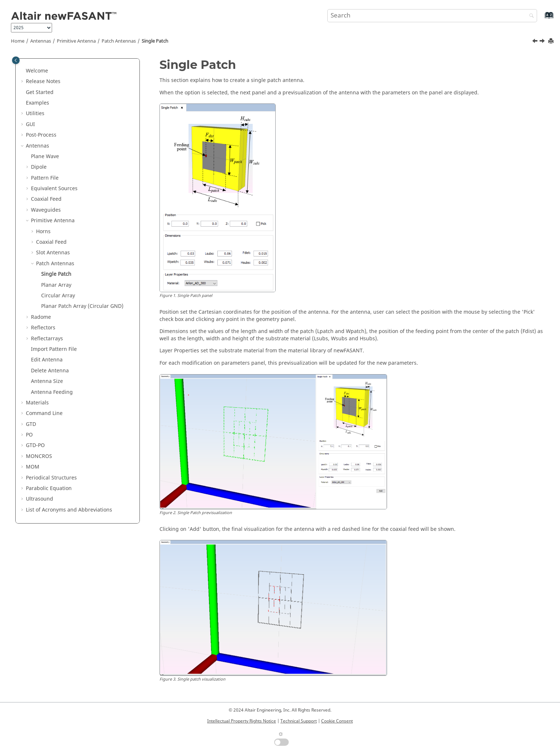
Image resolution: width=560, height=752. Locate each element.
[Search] (530, 16)
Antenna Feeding (52, 392)
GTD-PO (35, 445)
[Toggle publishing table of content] (16, 60)
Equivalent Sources (54, 189)
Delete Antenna (50, 371)
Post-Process (41, 135)
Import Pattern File (54, 349)
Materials (37, 403)
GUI (30, 124)
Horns (43, 232)
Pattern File (45, 178)
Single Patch (155, 41)
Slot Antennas (53, 253)
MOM (33, 467)
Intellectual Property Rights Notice (242, 721)
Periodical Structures (51, 478)
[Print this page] (552, 41)
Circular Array (58, 296)
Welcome (37, 71)
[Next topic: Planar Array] (543, 42)
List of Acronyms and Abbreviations (69, 510)
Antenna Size (47, 381)
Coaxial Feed (46, 199)
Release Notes (43, 81)
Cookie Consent (337, 721)
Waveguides (46, 210)
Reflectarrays (47, 339)
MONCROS (39, 456)
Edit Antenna (47, 360)
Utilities (35, 113)
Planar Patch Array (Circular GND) (82, 306)
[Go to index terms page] (541, 19)
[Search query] (432, 16)
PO (29, 435)
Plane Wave (45, 156)
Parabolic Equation (49, 488)
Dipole (39, 167)
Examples (38, 103)
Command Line (44, 413)
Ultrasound (40, 499)
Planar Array (56, 285)
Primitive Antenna (76, 41)
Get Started (40, 92)
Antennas (41, 41)
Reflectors (43, 328)
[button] (23, 71)
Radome (41, 317)
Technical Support (299, 721)
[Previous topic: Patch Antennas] (536, 42)
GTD (31, 424)
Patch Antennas (119, 41)
